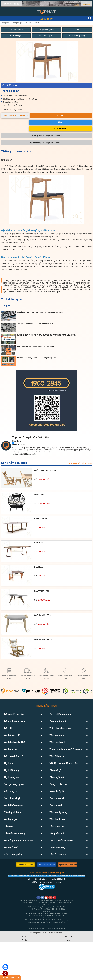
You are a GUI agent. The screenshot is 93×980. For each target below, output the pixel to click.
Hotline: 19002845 (25, 903)
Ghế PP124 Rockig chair (45, 470)
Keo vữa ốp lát (57, 811)
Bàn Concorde (41, 519)
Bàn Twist (39, 543)
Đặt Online (61, 115)
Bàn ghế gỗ (17, 23)
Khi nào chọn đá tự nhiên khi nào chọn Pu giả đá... (37, 358)
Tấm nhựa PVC (57, 855)
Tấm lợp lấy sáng (58, 838)
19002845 (46, 19)
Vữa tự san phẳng (13, 891)
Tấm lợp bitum (57, 741)
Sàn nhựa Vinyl (12, 820)
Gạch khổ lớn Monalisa (61, 873)
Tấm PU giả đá (57, 767)
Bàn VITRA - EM (41, 591)
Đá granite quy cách (46, 30)
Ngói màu (9, 776)
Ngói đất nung (12, 785)
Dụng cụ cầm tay (58, 803)
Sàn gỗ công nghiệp (15, 803)
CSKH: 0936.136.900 (46, 903)
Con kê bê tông (57, 882)
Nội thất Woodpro (32, 23)
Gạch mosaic (56, 829)
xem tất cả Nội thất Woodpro (79, 463)
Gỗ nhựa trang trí (58, 723)
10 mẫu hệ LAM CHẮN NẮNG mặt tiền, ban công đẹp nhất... (41, 312)
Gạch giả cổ (10, 758)
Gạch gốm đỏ (11, 882)
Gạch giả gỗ (10, 847)
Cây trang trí (11, 811)
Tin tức (6, 306)
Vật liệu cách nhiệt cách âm (64, 776)
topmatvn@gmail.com (68, 903)
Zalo (60, 122)
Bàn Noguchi (40, 567)
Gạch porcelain (57, 820)
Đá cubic (77, 30)
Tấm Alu (8, 855)
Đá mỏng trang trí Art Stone (18, 873)
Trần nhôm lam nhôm (61, 732)
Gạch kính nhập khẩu (47, 36)
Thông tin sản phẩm (16, 151)
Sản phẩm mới (57, 864)
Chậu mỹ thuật (57, 794)
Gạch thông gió (16, 36)
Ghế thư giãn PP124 (43, 640)
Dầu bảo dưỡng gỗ (14, 767)
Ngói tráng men (12, 794)
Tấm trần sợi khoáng (15, 864)
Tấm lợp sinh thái (13, 838)
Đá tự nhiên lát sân (16, 30)
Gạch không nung (13, 829)
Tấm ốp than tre (58, 891)
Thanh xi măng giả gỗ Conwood (66, 758)
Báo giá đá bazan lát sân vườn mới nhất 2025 (35, 324)
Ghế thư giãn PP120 (43, 615)
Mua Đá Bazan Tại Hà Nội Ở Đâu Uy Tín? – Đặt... (36, 346)
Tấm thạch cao (57, 847)
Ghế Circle (39, 495)
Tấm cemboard (57, 750)
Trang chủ (5, 23)
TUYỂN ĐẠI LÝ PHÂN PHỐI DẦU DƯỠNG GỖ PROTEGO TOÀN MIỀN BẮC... (47, 335)
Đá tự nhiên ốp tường (77, 36)
